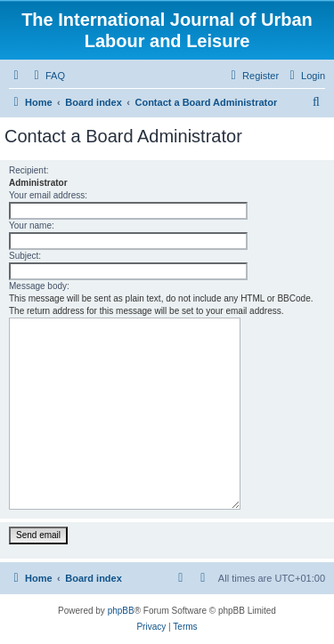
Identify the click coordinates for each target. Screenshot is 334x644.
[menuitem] (47, 76)
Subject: (25, 256)
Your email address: (48, 195)
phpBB (121, 611)
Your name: (32, 225)
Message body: (39, 286)
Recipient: (29, 170)
